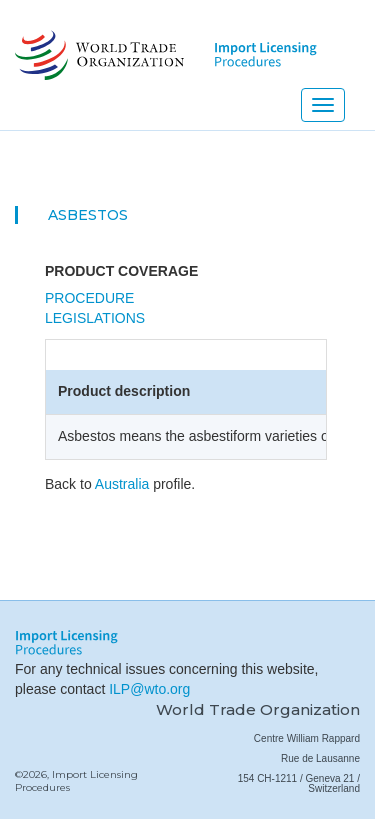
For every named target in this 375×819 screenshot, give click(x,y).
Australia (122, 484)
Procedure (89, 298)
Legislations (95, 318)
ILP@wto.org (149, 689)
